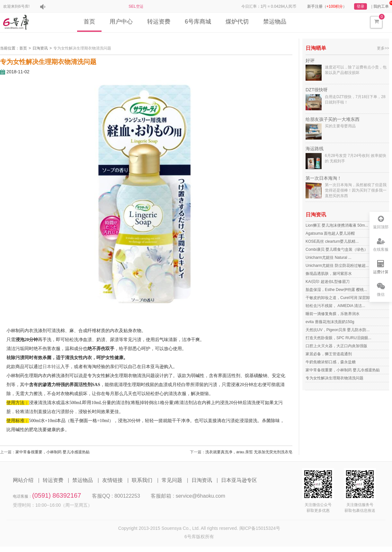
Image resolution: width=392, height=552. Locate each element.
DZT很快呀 (317, 90)
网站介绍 (23, 480)
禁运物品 (275, 22)
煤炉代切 (237, 22)
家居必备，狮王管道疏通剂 (329, 354)
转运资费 (159, 22)
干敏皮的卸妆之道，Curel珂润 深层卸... (339, 298)
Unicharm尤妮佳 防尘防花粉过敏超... (337, 266)
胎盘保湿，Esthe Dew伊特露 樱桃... (336, 290)
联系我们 (142, 480)
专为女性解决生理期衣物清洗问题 (82, 48)
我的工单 (381, 6)
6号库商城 (198, 22)
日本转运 (51, 367)
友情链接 (112, 480)
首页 (89, 22)
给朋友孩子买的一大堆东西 (333, 119)
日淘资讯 (40, 48)
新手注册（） (327, 6)
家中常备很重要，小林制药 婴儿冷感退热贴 (53, 452)
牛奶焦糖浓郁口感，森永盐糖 (331, 362)
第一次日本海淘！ (324, 178)
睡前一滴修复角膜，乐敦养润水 (333, 314)
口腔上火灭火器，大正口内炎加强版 (336, 346)
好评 (310, 60)
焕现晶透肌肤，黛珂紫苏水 (329, 274)
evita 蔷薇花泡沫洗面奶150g (330, 322)
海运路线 (315, 149)
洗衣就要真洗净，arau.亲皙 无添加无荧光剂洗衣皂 (249, 452)
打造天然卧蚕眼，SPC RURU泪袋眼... (339, 338)
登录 (361, 6)
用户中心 (121, 22)
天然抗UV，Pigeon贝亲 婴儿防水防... (338, 330)
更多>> (383, 48)
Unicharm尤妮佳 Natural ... (329, 258)
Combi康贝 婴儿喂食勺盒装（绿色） (337, 249)
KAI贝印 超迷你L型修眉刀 (328, 282)
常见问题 (172, 480)
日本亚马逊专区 (239, 480)
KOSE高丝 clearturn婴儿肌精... (332, 241)
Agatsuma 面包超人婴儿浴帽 (330, 233)
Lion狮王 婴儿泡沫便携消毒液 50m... (337, 225)
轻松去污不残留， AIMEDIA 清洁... (335, 306)
